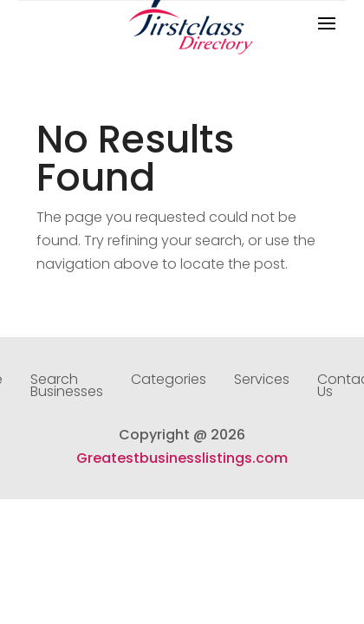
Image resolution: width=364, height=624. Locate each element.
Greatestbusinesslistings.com (182, 458)
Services (262, 381)
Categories (169, 381)
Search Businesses (67, 387)
